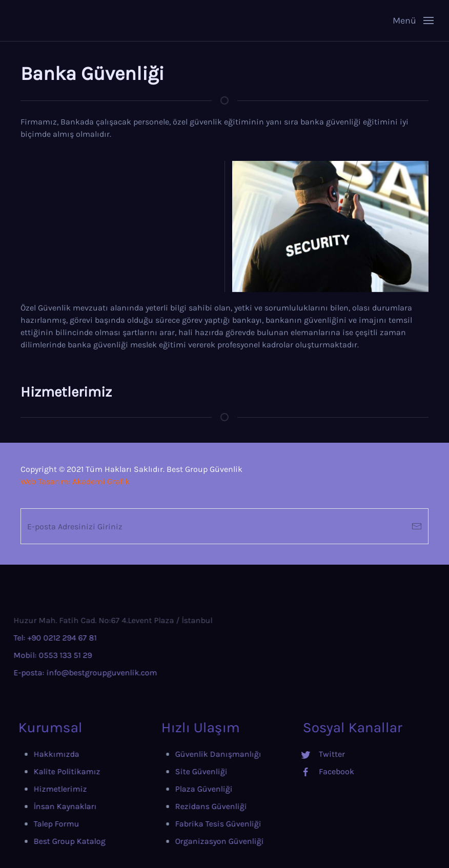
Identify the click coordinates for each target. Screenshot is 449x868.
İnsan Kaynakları (45, 806)
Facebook (311, 771)
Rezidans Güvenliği (188, 806)
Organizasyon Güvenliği (197, 841)
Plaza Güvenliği (181, 789)
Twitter (307, 754)
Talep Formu (36, 824)
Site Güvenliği (178, 771)
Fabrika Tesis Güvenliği (195, 824)
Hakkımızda (36, 754)
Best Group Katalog (49, 841)
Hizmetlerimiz (40, 789)
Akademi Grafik (101, 481)
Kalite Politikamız (47, 771)
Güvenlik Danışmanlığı (195, 754)
